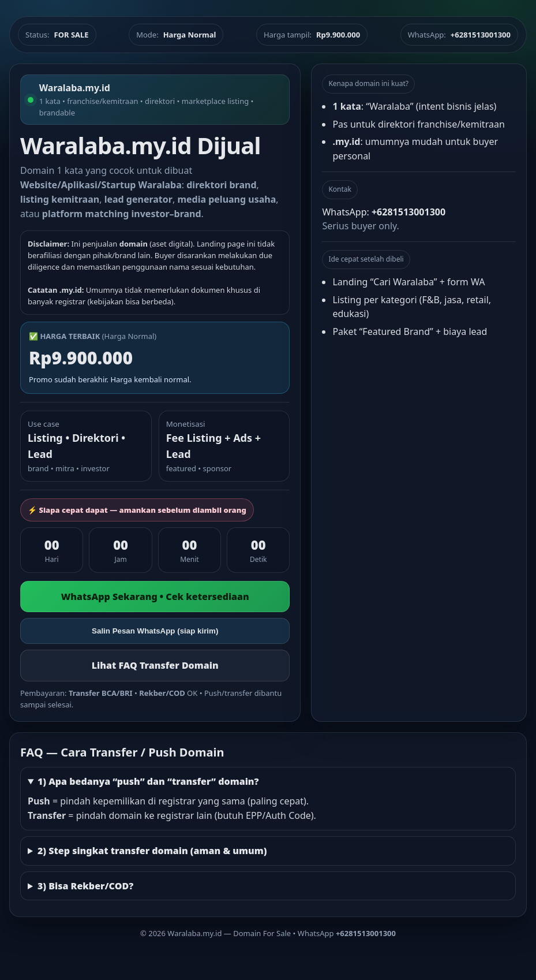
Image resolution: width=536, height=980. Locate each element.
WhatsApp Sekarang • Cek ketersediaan (155, 597)
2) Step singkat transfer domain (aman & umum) (152, 851)
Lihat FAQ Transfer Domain (155, 665)
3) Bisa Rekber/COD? (85, 886)
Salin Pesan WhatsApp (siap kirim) (155, 631)
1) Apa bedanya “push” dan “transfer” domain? (148, 781)
